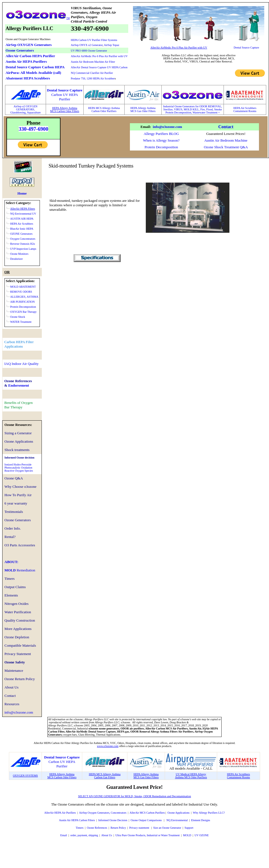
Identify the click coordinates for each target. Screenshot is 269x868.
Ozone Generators (20, 50)
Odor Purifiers (108, 111)
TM (68, 18)
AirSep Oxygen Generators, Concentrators (103, 813)
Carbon (96, 111)
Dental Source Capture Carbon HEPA (35, 67)
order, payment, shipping (84, 835)
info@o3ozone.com (167, 127)
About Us (107, 835)
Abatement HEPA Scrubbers (28, 78)
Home (22, 193)
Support (189, 828)
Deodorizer (17, 259)
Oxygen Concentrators (23, 239)
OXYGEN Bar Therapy (24, 312)
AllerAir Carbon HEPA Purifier (30, 56)
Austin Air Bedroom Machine (226, 140)
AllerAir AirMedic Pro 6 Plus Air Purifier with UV (99, 56)
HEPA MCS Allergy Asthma (104, 108)
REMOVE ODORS (21, 292)
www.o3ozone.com (108, 746)
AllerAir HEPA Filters (23, 209)
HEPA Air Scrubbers (245, 108)
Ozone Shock (18, 317)
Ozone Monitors (19, 254)
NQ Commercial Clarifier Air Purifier (92, 73)
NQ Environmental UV (23, 214)
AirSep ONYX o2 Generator (87, 45)
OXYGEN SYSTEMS (25, 776)
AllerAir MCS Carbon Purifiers (147, 813)
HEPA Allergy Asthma (143, 108)
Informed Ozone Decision (113, 820)
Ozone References (97, 828)
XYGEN (32, 106)
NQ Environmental (177, 820)
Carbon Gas (101, 777)
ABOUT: (11, 562)
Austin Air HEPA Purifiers (26, 61)
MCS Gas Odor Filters (143, 111)
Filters (111, 777)
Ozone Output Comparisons (146, 820)
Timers (79, 828)
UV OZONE (201, 835)
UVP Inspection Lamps (23, 249)
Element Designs (201, 820)
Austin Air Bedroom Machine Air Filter (93, 62)
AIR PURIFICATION (23, 302)
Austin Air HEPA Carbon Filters (77, 820)
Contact (226, 127)
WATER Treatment (21, 322)
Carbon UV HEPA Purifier (62, 764)
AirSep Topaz (112, 45)
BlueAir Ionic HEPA (22, 229)
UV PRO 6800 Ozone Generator (89, 51)
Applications (182, 813)
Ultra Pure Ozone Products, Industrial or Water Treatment (148, 835)
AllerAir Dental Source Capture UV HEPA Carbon (99, 67)
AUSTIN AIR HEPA (22, 219)
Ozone (171, 813)
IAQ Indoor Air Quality (22, 364)
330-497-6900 (33, 129)
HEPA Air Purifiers (65, 813)
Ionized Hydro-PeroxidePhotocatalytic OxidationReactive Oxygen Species (19, 468)
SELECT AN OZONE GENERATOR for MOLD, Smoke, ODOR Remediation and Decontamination (134, 796)
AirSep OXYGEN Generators (29, 45)
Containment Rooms (245, 111)
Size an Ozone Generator (167, 828)
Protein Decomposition (161, 147)
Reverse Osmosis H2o (23, 244)
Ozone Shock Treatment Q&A (226, 147)
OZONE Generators (21, 234)
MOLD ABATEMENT (23, 287)
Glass (13, 112)
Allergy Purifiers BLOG (161, 134)
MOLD (20, 570)
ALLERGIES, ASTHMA (24, 297)
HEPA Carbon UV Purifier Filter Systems (94, 40)
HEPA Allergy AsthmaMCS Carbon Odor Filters (65, 110)
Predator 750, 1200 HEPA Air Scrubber (93, 78)
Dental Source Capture (246, 48)
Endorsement (19, 385)
